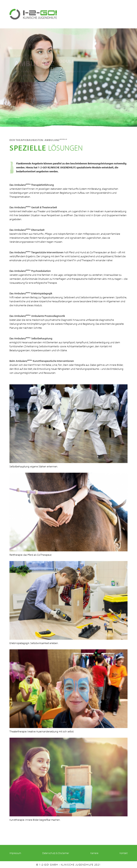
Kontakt (124, 853)
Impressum (15, 853)
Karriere (94, 853)
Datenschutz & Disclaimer (56, 853)
